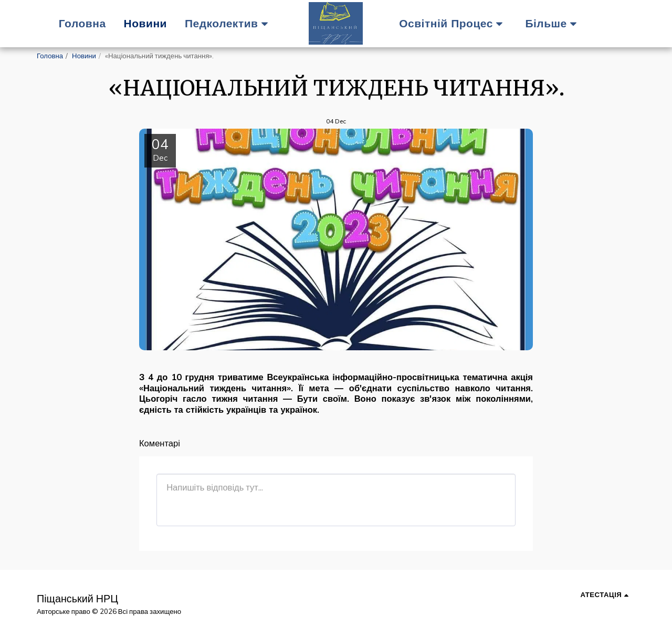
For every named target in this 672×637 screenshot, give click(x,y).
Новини (84, 56)
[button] (229, 23)
